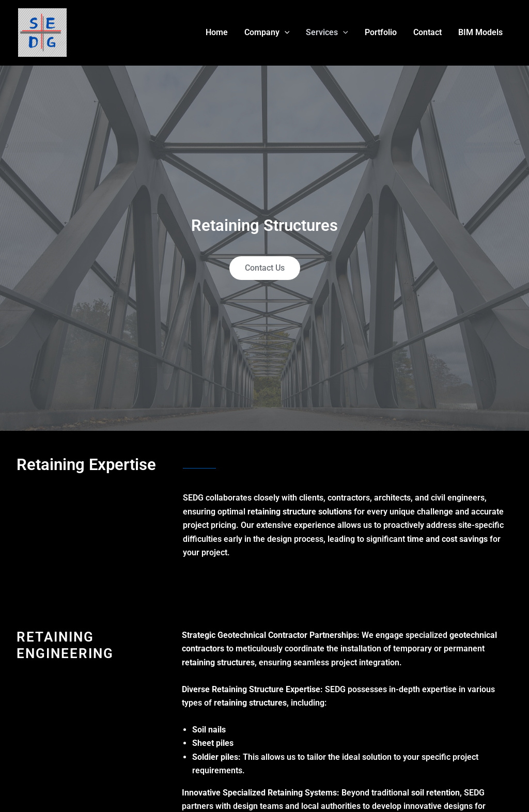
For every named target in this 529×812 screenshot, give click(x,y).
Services (327, 33)
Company (267, 33)
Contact (427, 32)
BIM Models (480, 32)
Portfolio (381, 32)
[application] (285, 33)
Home (217, 32)
